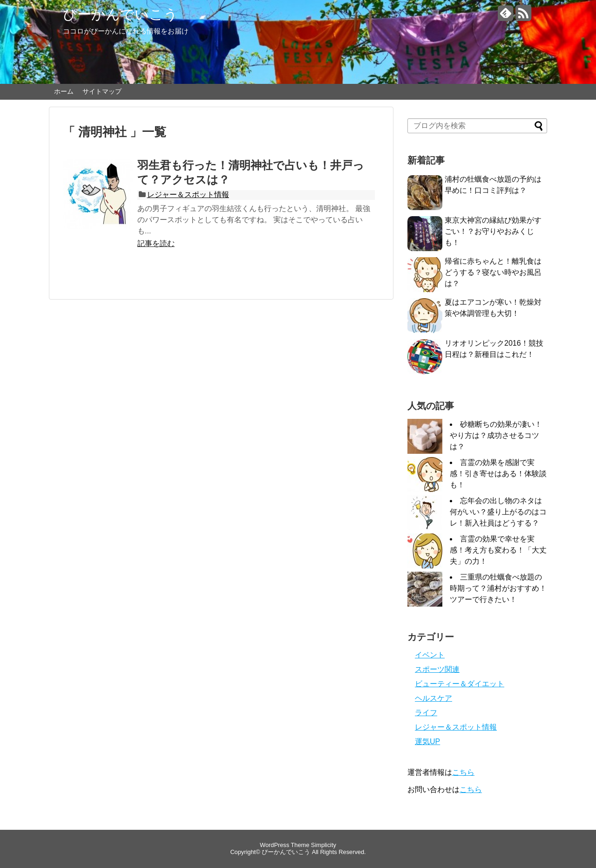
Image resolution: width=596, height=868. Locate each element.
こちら (463, 772)
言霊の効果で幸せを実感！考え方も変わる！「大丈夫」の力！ (498, 550)
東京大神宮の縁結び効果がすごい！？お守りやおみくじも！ (493, 231)
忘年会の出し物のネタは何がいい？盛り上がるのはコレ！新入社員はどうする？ (498, 512)
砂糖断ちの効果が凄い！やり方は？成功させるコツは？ (496, 435)
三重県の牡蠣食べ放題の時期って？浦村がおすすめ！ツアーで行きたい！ (498, 588)
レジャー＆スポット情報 (188, 195)
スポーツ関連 (437, 669)
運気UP (427, 742)
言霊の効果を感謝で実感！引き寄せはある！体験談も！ (498, 474)
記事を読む (156, 243)
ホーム (64, 91)
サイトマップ (102, 91)
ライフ (426, 713)
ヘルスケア (433, 698)
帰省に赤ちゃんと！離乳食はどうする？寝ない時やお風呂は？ (493, 272)
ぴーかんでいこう (120, 14)
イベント (430, 655)
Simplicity (324, 845)
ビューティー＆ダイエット (460, 684)
